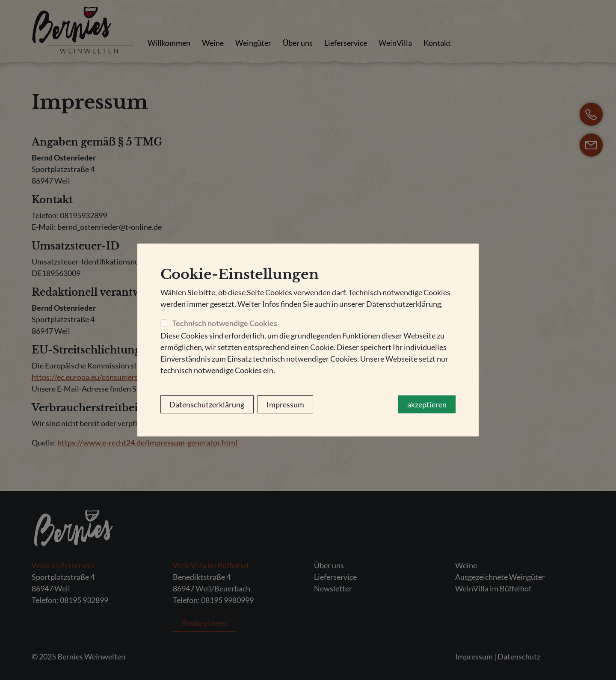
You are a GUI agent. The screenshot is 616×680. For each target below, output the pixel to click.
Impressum (285, 404)
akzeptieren (427, 404)
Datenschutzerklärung (207, 404)
